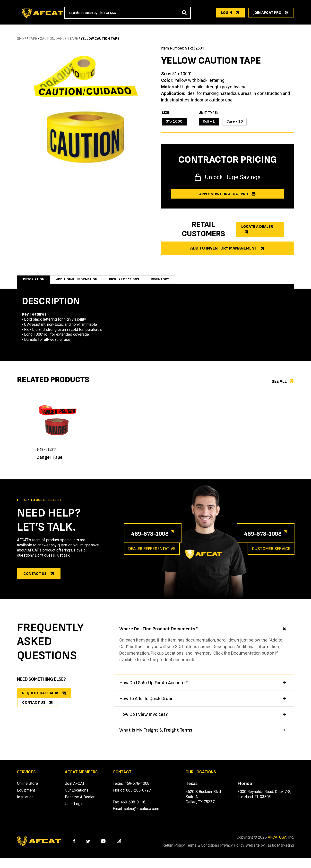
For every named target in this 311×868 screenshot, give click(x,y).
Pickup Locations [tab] (130, 282)
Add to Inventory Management (224, 248)
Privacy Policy (244, 850)
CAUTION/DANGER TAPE (59, 39)
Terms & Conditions (208, 850)
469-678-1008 (156, 538)
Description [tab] (34, 282)
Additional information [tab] (79, 282)
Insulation (25, 802)
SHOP (22, 39)
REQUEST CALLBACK (40, 698)
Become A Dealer (80, 802)
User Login (74, 809)
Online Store (27, 788)
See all (279, 386)
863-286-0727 (138, 795)
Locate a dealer (257, 227)
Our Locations (77, 795)
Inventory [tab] (167, 282)
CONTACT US (34, 713)
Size (165, 113)
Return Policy (173, 850)
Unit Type (208, 113)
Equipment (26, 795)
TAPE (33, 39)
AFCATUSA (277, 842)
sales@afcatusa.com (141, 814)
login (227, 13)
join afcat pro (267, 13)
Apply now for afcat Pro (224, 194)
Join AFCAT (75, 788)
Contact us (35, 579)
